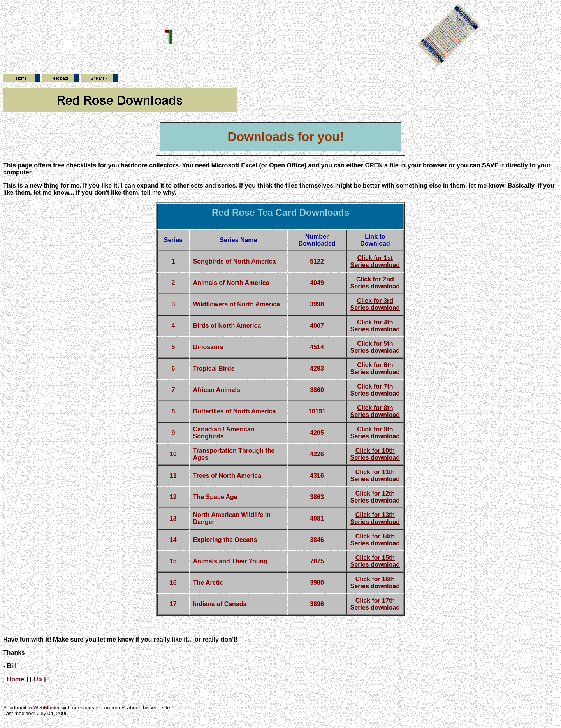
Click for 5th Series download (375, 347)
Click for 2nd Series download (375, 283)
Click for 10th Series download (375, 454)
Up (38, 679)
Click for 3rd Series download (375, 304)
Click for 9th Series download (375, 433)
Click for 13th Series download (375, 518)
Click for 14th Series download (375, 540)
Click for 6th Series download (375, 368)
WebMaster (47, 708)
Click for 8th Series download (375, 411)
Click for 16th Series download (375, 583)
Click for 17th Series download (375, 604)
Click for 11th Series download (375, 476)
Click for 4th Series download (375, 326)
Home (16, 679)
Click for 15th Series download (375, 561)
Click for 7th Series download (375, 390)
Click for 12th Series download (375, 497)
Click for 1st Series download (375, 261)
